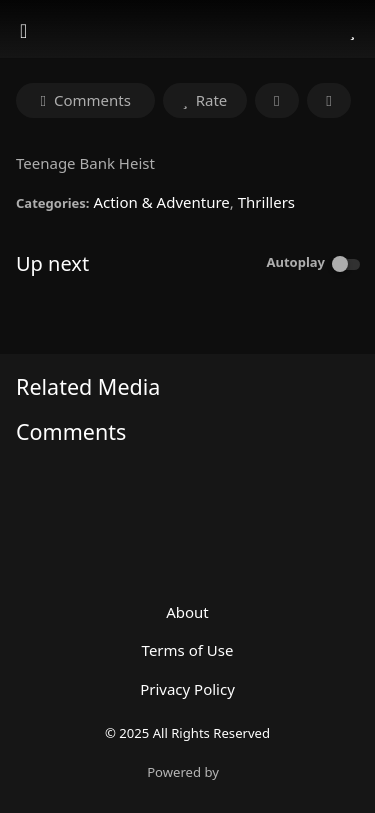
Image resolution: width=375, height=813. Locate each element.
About (187, 612)
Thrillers (266, 202)
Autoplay (295, 262)
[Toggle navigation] (25, 31)
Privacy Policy (187, 689)
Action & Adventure (161, 202)
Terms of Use (188, 650)
